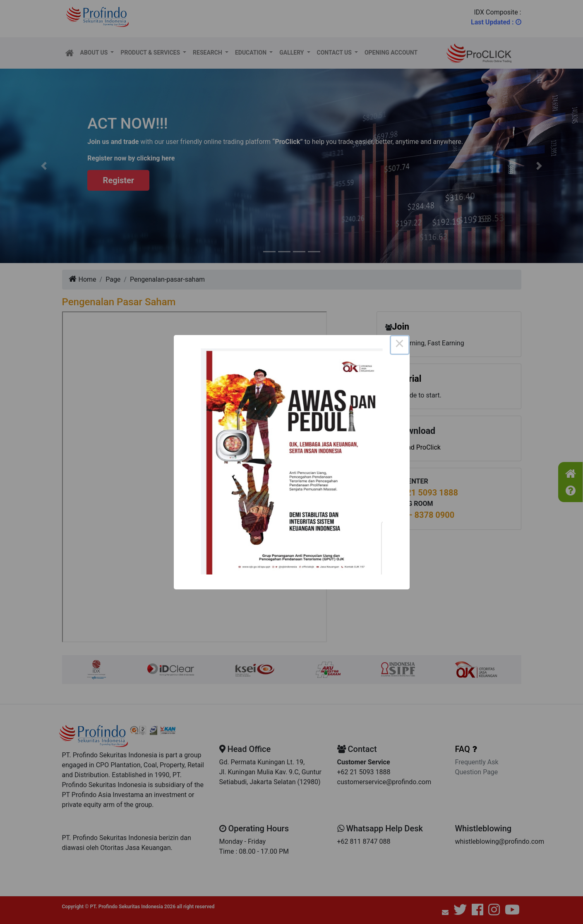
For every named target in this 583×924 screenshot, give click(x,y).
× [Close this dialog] (400, 345)
